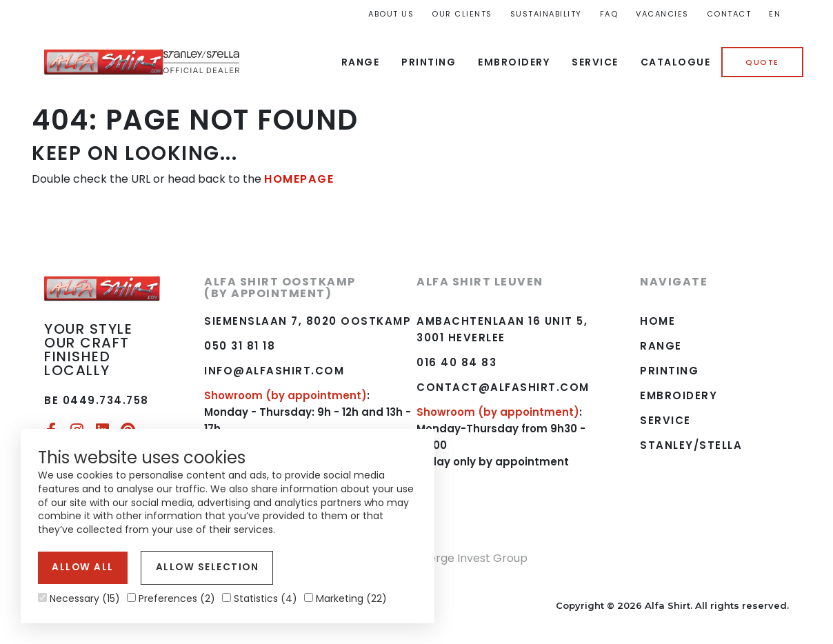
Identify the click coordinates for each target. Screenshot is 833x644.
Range (361, 62)
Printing (429, 62)
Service (595, 62)
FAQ (609, 14)
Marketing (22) (345, 598)
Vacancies (662, 14)
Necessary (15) (79, 598)
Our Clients (462, 14)
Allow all (80, 568)
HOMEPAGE (299, 179)
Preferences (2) (171, 598)
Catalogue (676, 62)
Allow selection (198, 568)
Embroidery (514, 62)
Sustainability (546, 14)
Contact (729, 14)
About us (391, 14)
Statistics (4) (260, 598)
